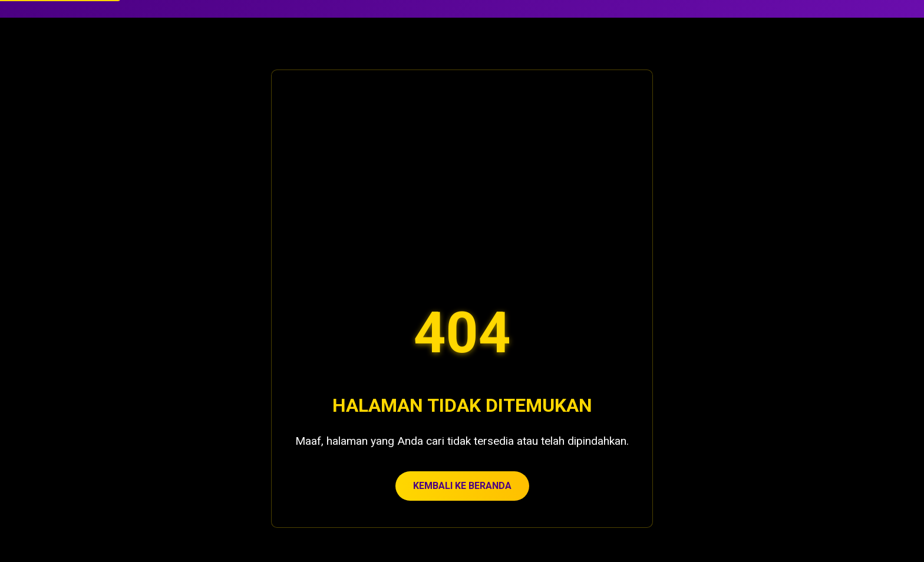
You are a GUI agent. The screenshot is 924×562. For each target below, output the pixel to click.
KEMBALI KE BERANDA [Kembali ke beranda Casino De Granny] (462, 486)
